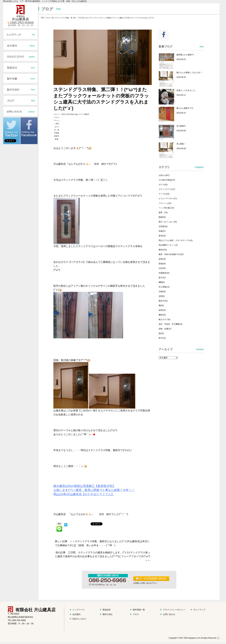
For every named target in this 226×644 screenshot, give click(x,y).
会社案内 (75, 614)
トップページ (77, 610)
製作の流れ (106, 614)
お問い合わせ (168, 614)
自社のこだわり (78, 619)
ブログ (134, 614)
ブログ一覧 (50, 18)
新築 (56, 136)
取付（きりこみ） (57, 127)
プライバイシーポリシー (173, 610)
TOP (42, 18)
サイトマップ (198, 610)
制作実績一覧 (137, 610)
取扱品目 (105, 610)
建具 (58, 133)
